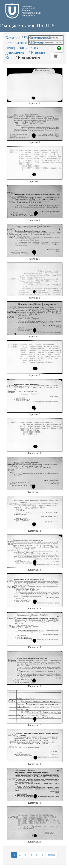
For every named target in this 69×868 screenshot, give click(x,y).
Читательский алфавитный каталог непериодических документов (28, 45)
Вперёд (51, 855)
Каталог (13, 38)
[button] (56, 57)
